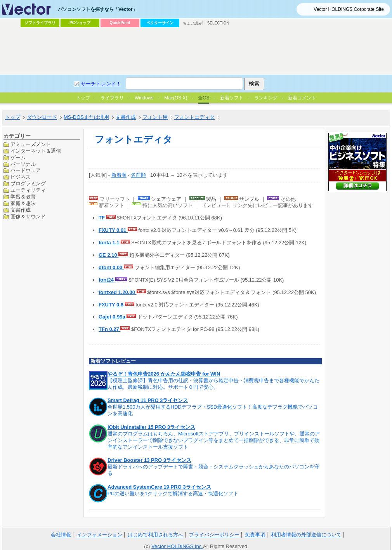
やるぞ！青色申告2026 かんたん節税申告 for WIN (164, 374)
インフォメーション (100, 535)
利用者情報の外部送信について (306, 535)
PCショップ (80, 23)
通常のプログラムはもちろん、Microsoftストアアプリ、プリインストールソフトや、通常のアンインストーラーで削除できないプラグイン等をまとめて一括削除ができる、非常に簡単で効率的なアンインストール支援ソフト (214, 440)
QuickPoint (120, 23)
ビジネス (21, 177)
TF (102, 218)
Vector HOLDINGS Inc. (177, 546)
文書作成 (21, 210)
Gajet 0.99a (113, 317)
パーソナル (23, 164)
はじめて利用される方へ (155, 535)
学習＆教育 (23, 197)
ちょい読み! (193, 23)
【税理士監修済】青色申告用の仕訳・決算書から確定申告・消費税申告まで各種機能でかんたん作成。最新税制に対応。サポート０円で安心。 (213, 384)
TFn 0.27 (109, 329)
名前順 (138, 175)
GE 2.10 (108, 255)
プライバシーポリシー (214, 535)
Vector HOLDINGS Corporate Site (349, 9)
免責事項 (255, 535)
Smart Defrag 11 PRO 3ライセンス (148, 400)
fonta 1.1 (110, 243)
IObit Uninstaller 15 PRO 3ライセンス (151, 427)
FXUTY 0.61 (113, 230)
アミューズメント (31, 144)
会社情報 (61, 535)
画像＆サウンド (28, 217)
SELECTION (218, 23)
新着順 (119, 175)
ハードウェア (26, 170)
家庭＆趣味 (23, 203)
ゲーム (18, 158)
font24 (107, 280)
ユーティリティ (28, 190)
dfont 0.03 (111, 267)
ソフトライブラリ (40, 23)
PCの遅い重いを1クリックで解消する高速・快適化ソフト (173, 493)
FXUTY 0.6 (112, 305)
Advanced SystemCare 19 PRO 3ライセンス (159, 487)
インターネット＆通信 (36, 151)
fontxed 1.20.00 (118, 292)
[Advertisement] (141, 88)
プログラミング (28, 184)
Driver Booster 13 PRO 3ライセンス (149, 460)
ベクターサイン (160, 23)
